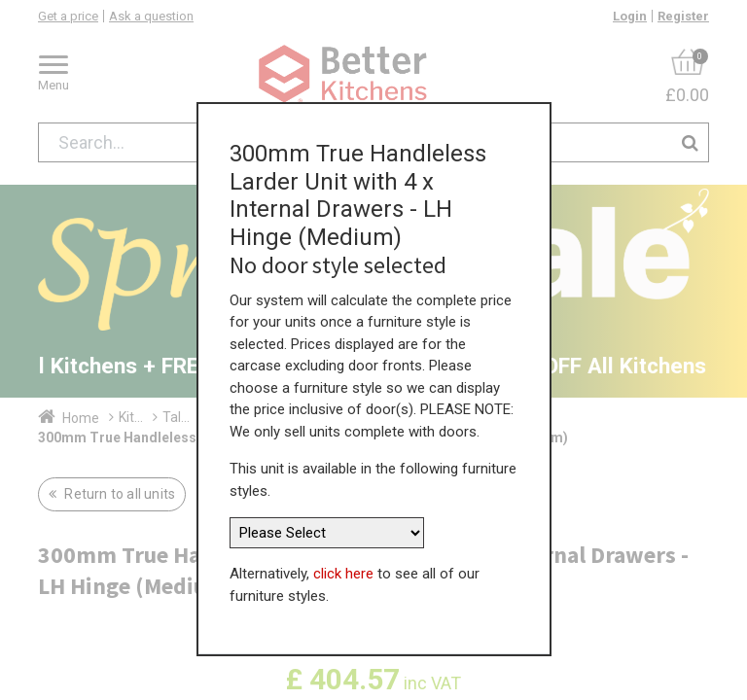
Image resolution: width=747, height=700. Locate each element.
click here (343, 574)
